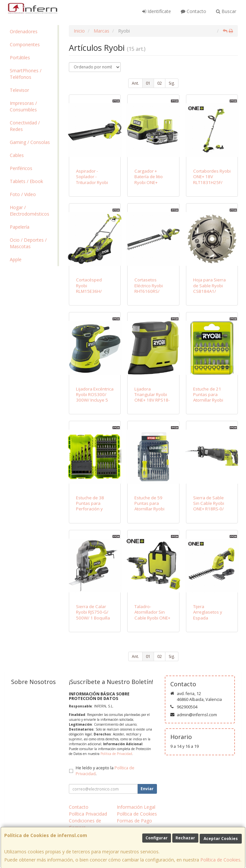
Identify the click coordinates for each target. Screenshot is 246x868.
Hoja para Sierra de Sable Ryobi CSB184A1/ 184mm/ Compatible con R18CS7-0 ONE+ (209, 294)
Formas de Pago (134, 821)
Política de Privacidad (116, 754)
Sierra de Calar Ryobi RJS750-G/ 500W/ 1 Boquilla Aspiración (93, 615)
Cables (17, 155)
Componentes (25, 44)
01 (148, 83)
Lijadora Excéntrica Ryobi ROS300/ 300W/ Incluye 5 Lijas (95, 397)
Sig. (172, 83)
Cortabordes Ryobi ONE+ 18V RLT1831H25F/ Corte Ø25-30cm (212, 179)
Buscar (226, 11)
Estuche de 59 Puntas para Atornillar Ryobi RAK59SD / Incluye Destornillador (153, 509)
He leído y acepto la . (105, 771)
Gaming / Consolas (30, 142)
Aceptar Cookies (221, 839)
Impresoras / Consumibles (23, 106)
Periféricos (21, 168)
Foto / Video (23, 194)
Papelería (20, 227)
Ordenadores (24, 31)
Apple (16, 259)
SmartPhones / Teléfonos (26, 74)
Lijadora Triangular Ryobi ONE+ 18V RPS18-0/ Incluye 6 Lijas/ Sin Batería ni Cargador (152, 403)
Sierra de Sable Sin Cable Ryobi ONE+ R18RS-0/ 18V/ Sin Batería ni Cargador (211, 509)
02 (160, 83)
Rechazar (185, 838)
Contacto (193, 11)
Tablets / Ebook (26, 181)
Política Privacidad (88, 814)
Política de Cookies (220, 860)
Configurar (157, 838)
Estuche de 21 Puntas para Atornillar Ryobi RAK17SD (208, 397)
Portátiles (20, 57)
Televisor (19, 90)
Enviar (147, 789)
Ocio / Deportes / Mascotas (28, 243)
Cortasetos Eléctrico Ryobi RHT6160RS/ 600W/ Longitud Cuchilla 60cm (150, 291)
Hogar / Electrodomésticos (30, 211)
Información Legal (136, 807)
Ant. (135, 83)
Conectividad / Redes (25, 126)
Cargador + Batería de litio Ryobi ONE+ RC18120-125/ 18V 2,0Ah (149, 182)
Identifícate (157, 11)
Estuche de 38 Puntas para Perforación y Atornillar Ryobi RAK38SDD (91, 509)
